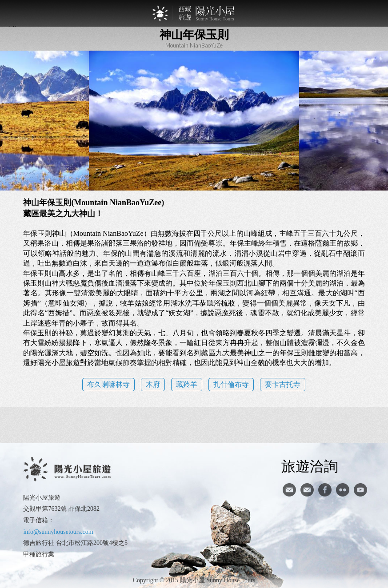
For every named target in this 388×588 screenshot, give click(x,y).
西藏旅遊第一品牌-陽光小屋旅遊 (194, 13)
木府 (153, 384)
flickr (343, 490)
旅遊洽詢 (310, 466)
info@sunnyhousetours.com (58, 532)
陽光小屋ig (307, 490)
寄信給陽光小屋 (289, 490)
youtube (360, 490)
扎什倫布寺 (231, 384)
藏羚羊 (187, 384)
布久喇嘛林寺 (108, 384)
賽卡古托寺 (283, 384)
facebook (325, 490)
